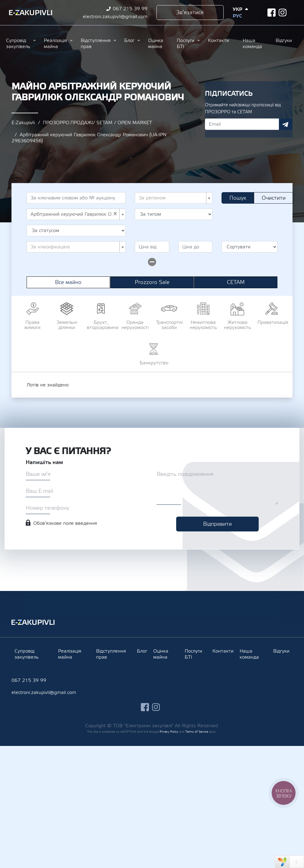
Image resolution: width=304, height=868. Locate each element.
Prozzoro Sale (152, 282)
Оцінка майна (156, 44)
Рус (237, 16)
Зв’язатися (190, 13)
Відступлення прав (96, 44)
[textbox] (172, 198)
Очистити (274, 198)
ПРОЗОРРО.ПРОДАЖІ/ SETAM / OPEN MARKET (97, 123)
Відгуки (284, 40)
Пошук (238, 198)
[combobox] (174, 198)
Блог (129, 40)
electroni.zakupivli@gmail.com (115, 17)
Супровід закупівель (18, 44)
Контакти (218, 40)
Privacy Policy (169, 732)
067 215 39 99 (130, 9)
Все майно (68, 282)
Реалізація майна (55, 44)
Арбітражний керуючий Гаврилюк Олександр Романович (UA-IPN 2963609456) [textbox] (74, 214)
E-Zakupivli (23, 123)
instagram (283, 13)
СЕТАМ (236, 282)
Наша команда (252, 44)
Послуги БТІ (186, 44)
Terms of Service (197, 732)
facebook (272, 13)
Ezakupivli (31, 13)
